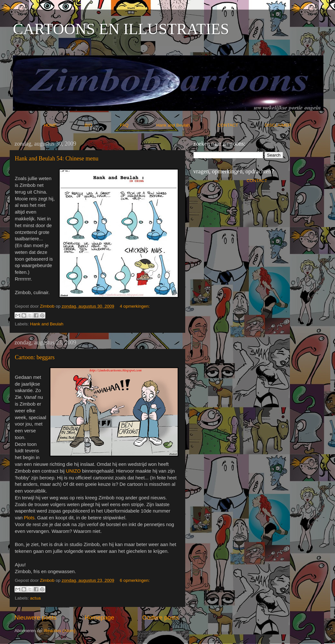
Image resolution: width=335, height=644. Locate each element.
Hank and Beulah (186, 125)
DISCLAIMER (278, 125)
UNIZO (73, 471)
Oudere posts (161, 617)
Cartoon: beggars (35, 357)
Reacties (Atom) (60, 631)
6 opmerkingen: (135, 580)
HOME (64, 125)
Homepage (99, 617)
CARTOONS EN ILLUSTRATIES (121, 29)
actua (35, 598)
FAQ (138, 125)
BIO (102, 125)
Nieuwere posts (35, 617)
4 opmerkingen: (135, 306)
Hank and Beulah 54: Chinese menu (57, 159)
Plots (29, 518)
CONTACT (241, 125)
